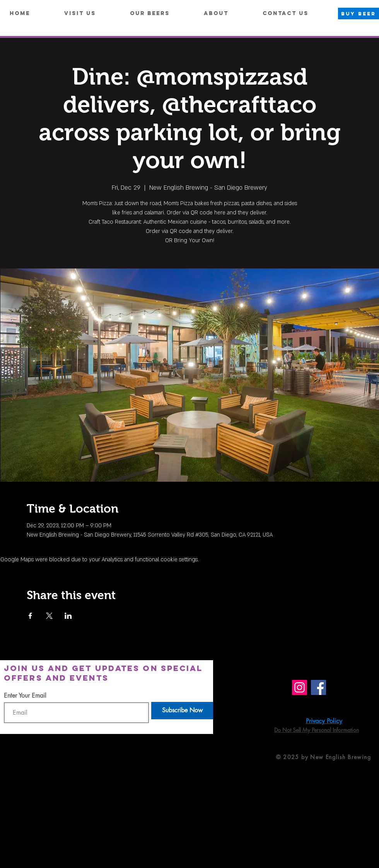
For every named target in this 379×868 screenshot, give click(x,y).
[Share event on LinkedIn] (68, 616)
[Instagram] (300, 687)
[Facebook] (318, 687)
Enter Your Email (25, 696)
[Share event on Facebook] (30, 616)
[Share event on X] (49, 616)
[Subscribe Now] (182, 711)
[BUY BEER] (359, 14)
